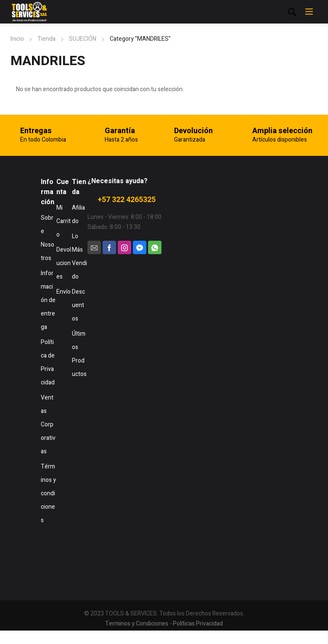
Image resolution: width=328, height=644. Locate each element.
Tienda (46, 39)
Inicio (17, 39)
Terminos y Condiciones (137, 624)
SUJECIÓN (83, 39)
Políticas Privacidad (198, 624)
